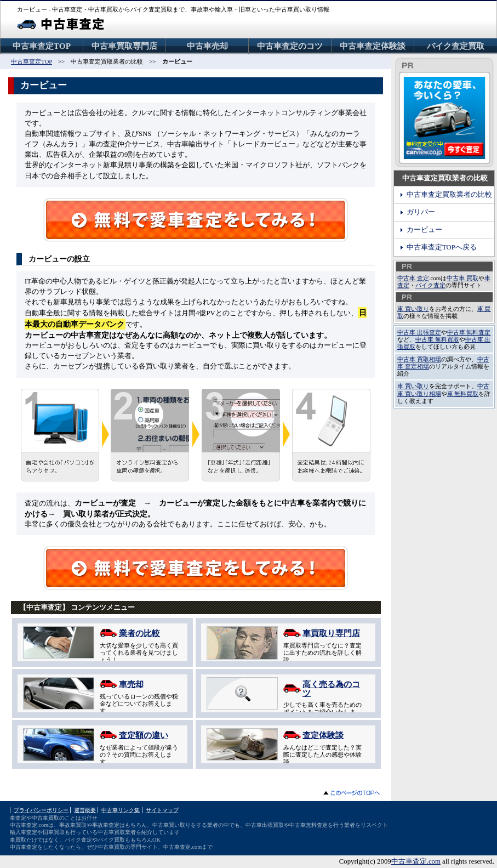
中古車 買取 (462, 278)
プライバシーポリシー (41, 810)
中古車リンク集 (121, 810)
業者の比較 (139, 633)
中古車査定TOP (42, 46)
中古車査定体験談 (373, 46)
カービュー (424, 230)
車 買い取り (413, 309)
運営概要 (85, 810)
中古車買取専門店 (124, 46)
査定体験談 (323, 735)
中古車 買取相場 (419, 359)
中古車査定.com (416, 861)
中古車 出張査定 (419, 332)
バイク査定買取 (456, 46)
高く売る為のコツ (331, 688)
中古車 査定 (413, 278)
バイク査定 (430, 285)
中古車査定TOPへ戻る (442, 247)
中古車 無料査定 (469, 332)
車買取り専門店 (331, 633)
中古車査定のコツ (290, 46)
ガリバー (421, 212)
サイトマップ (162, 810)
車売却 (131, 684)
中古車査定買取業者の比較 (449, 195)
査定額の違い (144, 735)
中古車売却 (207, 46)
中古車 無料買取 (437, 339)
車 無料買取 (463, 394)
